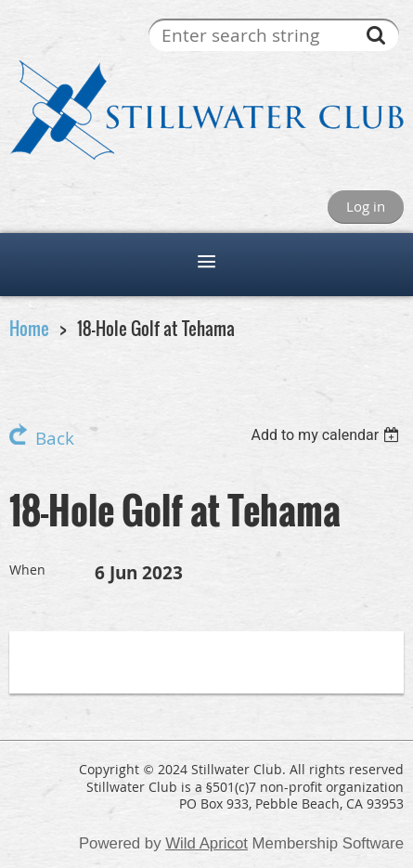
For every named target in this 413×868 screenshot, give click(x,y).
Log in (366, 206)
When (27, 570)
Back (55, 438)
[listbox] (327, 435)
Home (29, 328)
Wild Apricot (206, 843)
